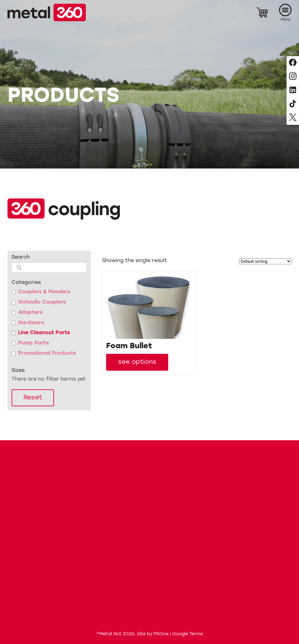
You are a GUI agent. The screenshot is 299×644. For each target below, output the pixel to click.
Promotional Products (47, 354)
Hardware (31, 323)
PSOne (161, 634)
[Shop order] (265, 261)
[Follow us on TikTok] (293, 104)
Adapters (30, 313)
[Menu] (285, 13)
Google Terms (188, 634)
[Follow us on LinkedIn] (293, 90)
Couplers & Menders (44, 292)
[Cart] (262, 12)
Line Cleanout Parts (44, 333)
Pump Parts (33, 343)
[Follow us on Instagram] (293, 77)
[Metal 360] (47, 12)
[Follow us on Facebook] (293, 63)
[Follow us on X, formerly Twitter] (293, 118)
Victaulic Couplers (42, 302)
